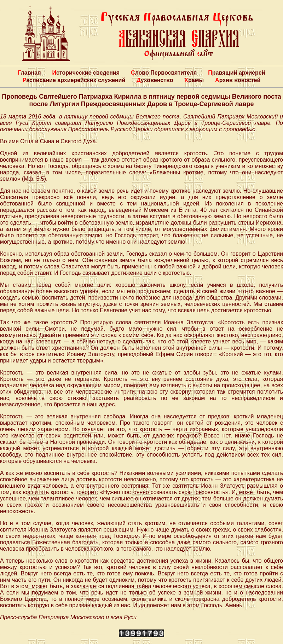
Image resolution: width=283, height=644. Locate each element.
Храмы (194, 80)
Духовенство (155, 80)
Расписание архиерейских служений (74, 80)
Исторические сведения (86, 73)
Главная (29, 73)
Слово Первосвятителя (164, 73)
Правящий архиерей (236, 73)
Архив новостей (238, 80)
